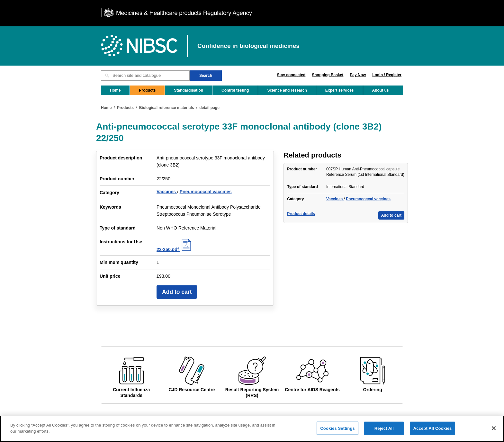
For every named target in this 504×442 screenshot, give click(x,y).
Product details (301, 214)
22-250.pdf (175, 249)
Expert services (340, 90)
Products (147, 90)
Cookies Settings (337, 432)
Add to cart (177, 292)
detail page (209, 108)
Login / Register (387, 75)
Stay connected (291, 75)
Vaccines (167, 192)
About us (381, 90)
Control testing (235, 90)
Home (115, 90)
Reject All (384, 432)
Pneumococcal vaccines (206, 192)
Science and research (287, 90)
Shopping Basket (328, 75)
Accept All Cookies (433, 432)
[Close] (494, 432)
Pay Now (358, 75)
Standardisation (189, 90)
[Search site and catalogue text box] (145, 76)
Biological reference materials (167, 108)
